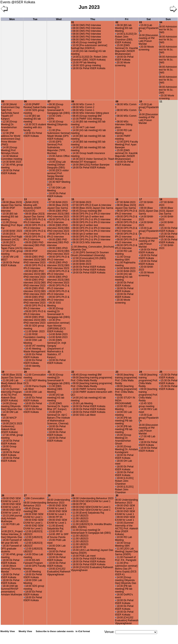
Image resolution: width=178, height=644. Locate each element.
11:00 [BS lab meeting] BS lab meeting (32, 119)
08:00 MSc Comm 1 (83, 110)
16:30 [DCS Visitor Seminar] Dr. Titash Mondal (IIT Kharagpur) (93, 160)
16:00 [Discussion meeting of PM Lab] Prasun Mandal (148, 39)
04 (161, 22)
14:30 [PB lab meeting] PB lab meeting (124, 421)
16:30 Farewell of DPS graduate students (11, 549)
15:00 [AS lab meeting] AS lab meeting (56, 398)
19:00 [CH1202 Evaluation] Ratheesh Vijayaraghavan (59, 572)
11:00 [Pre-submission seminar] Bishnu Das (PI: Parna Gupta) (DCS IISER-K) (126, 569)
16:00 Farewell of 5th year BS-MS (11, 541)
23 (117, 372)
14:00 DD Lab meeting (123, 413)
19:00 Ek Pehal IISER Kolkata (88, 270)
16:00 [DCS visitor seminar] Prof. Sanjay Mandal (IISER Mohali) (58, 175)
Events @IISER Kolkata (18, 2)
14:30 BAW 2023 (11, 162)
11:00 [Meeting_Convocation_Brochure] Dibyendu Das (92, 247)
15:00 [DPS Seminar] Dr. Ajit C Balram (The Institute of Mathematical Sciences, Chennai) (58, 418)
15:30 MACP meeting (9, 419)
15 (73, 199)
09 (117, 102)
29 (73, 496)
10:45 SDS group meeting (147, 405)
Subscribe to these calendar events (63, 631)
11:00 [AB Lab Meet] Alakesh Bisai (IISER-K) (12, 383)
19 (3, 372)
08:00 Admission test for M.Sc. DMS (168, 29)
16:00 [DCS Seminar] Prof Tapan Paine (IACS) (12, 245)
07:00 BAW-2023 (57, 202)
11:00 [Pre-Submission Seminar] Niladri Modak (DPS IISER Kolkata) (59, 135)
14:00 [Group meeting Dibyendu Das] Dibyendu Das (11, 406)
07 (49, 102)
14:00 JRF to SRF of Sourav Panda (58, 536)
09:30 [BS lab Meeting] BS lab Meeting (124, 28)
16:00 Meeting (32, 572)
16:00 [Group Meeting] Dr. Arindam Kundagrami (126, 449)
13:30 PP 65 (79, 547)
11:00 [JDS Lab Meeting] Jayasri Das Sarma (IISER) (126, 552)
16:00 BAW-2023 (81, 264)
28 (49, 496)
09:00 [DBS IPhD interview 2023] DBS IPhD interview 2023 (35, 260)
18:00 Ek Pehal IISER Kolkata (88, 68)
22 (73, 372)
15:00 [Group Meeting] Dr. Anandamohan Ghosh (123, 439)
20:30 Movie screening (122, 64)
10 (141, 102)
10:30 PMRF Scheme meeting (88, 389)
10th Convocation (34, 498)
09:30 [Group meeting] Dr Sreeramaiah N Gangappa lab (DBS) (58, 109)
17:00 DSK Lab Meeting (56, 189)
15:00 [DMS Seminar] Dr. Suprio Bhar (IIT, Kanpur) (58, 406)
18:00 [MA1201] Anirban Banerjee (90, 165)
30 (117, 496)
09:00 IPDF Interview (8, 209)
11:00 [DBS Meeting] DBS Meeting (55, 389)
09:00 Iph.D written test (84, 225)
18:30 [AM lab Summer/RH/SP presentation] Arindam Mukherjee (11, 590)
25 (161, 372)
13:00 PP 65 (55, 531)
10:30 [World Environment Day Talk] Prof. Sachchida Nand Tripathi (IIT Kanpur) (10, 112)
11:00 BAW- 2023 (34, 331)
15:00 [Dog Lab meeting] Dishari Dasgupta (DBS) (56, 165)
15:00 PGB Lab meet (83, 556)
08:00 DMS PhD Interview (86, 25)
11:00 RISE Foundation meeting (34, 336)
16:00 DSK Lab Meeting (33, 341)
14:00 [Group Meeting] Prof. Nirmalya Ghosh (10, 150)
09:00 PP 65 (55, 517)
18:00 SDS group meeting (86, 65)
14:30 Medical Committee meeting (11, 158)
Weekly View (25, 631)
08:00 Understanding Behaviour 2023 (35, 503)
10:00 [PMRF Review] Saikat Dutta (35, 106)
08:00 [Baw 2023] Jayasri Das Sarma (11, 204)
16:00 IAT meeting (34, 346)
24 (141, 372)
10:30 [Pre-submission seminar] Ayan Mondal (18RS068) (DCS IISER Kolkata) (58, 326)
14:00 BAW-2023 (57, 334)
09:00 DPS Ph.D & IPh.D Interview (34, 221)
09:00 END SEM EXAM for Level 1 (11, 500)
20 (25, 372)
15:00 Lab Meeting (82, 403)
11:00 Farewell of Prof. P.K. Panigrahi (126, 559)
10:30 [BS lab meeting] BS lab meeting (10, 217)
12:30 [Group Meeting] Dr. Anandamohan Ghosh (9, 126)
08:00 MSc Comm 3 (83, 104)
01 (73, 22)
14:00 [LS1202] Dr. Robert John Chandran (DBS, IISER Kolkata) (89, 58)
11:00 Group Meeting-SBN (123, 258)
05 (3, 102)
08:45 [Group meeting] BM (86, 42)
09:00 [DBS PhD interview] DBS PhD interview (34, 245)
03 (141, 22)
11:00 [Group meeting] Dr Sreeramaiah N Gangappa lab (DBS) (91, 531)
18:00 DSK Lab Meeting (33, 582)
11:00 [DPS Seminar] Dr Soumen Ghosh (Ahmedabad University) (90, 254)
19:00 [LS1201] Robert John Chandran (124, 481)
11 (161, 102)
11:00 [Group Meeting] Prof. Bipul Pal (12, 225)
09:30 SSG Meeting (54, 304)
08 (73, 102)
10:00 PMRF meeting (123, 137)
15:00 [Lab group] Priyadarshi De (149, 28)
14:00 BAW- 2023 (12, 231)
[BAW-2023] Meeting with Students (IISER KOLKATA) (32, 207)
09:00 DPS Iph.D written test (87, 217)
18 (161, 199)
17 (141, 199)
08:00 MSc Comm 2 (83, 107)
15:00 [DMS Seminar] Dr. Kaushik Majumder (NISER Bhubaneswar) (126, 50)
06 (25, 102)
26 (3, 496)
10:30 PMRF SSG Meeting (86, 119)
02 (117, 22)
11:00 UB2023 (80, 516)
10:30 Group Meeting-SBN (123, 544)
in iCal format (83, 631)
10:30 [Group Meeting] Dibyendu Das (57, 124)
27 (25, 496)
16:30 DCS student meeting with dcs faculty (35, 127)
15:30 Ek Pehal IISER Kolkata (168, 230)
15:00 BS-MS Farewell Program (33, 562)
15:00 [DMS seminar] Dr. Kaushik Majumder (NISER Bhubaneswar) (126, 155)
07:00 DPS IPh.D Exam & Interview (91, 205)
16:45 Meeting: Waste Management (34, 350)
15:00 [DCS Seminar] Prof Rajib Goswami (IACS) (11, 237)
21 (49, 372)
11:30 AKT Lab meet (83, 127)
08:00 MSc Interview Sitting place (90, 113)
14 (49, 199)
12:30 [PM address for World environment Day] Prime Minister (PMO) (10, 139)
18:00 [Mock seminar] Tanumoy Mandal (11, 569)
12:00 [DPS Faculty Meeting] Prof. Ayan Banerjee (126, 145)
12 (3, 199)
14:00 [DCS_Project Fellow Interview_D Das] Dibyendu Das (12, 534)
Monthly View (8, 631)
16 (117, 199)
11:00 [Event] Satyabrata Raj (55, 527)
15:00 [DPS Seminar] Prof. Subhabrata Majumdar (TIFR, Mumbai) (56, 147)
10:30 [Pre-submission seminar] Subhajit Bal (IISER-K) (89, 47)
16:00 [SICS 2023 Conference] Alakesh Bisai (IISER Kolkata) (11, 428)
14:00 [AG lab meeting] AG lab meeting (124, 277)
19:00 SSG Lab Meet (83, 415)
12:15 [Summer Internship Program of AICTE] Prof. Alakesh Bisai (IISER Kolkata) (11, 395)
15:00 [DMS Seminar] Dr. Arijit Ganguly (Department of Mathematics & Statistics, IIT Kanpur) (56, 349)
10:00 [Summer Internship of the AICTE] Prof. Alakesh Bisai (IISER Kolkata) (126, 529)
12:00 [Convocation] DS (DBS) (89, 258)
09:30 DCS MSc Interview (86, 242)
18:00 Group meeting (9, 448)
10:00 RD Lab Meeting (123, 132)
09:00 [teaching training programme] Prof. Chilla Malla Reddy (91, 379)
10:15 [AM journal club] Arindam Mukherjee (11, 518)
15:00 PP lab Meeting (84, 63)
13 (25, 199)
